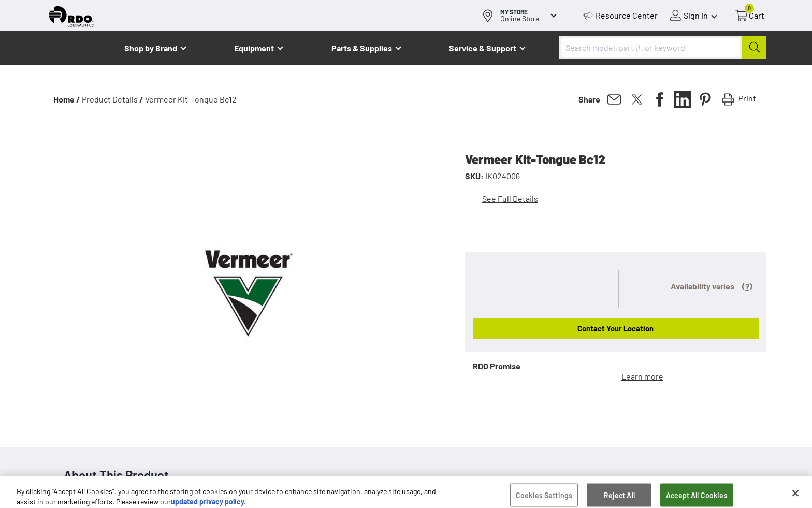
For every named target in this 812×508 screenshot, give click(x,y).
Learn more (642, 376)
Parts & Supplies (362, 48)
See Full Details (510, 199)
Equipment (254, 48)
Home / (67, 99)
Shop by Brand (151, 48)
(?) (747, 286)
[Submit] (754, 47)
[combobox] (663, 47)
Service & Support (483, 48)
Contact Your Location (615, 328)
